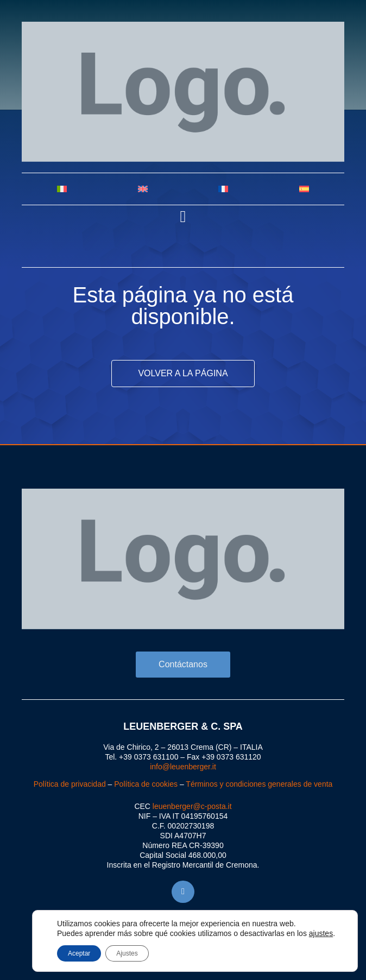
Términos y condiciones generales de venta (259, 784)
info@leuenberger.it (183, 767)
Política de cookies (146, 784)
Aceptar (79, 953)
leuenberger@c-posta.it (192, 806)
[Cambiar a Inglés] (143, 189)
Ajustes (127, 953)
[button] (183, 216)
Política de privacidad (70, 784)
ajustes (321, 933)
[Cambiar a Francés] (223, 189)
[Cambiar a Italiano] (62, 189)
